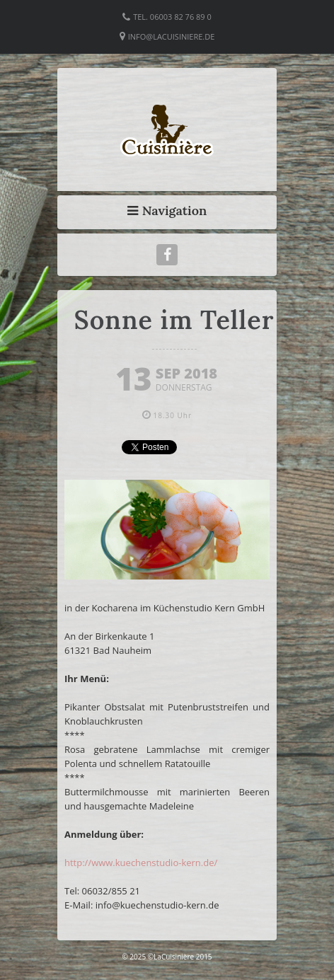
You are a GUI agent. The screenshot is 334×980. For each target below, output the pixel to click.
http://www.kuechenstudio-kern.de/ (141, 863)
